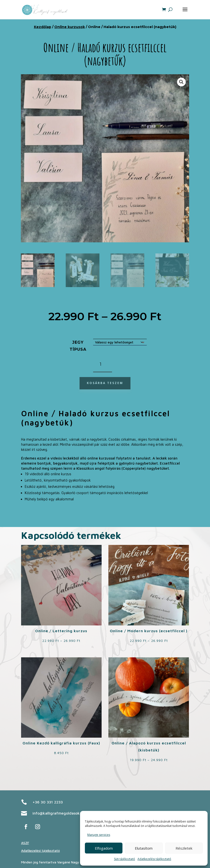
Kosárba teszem (105, 383)
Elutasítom (144, 848)
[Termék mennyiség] (102, 365)
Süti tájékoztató (125, 859)
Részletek (184, 848)
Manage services (99, 835)
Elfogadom (104, 848)
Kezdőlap (43, 27)
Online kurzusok (70, 27)
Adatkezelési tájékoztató (154, 859)
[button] (181, 82)
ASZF (25, 843)
